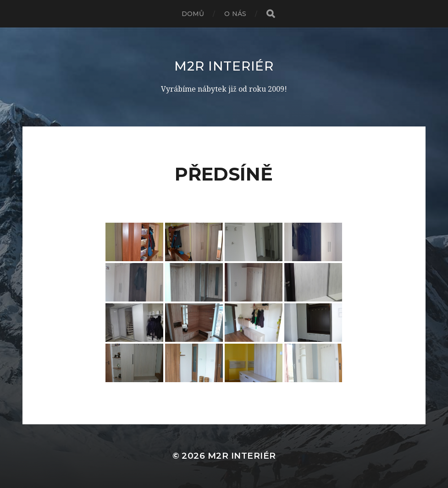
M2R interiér (224, 66)
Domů (193, 14)
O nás (235, 14)
